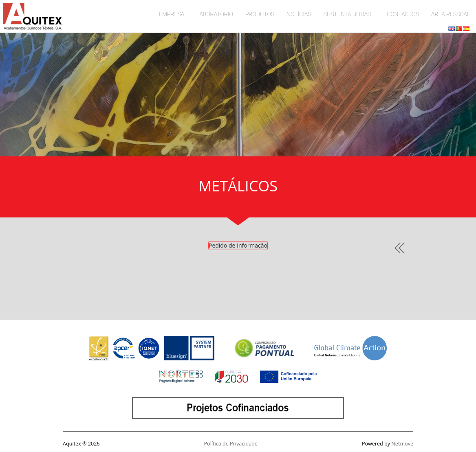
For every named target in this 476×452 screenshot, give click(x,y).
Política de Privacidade (231, 444)
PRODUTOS (260, 14)
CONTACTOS (403, 14)
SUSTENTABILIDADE (349, 14)
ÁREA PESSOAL (451, 14)
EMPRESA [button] (172, 14)
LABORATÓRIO (215, 14)
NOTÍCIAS (299, 14)
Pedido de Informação (238, 245)
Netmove (402, 444)
